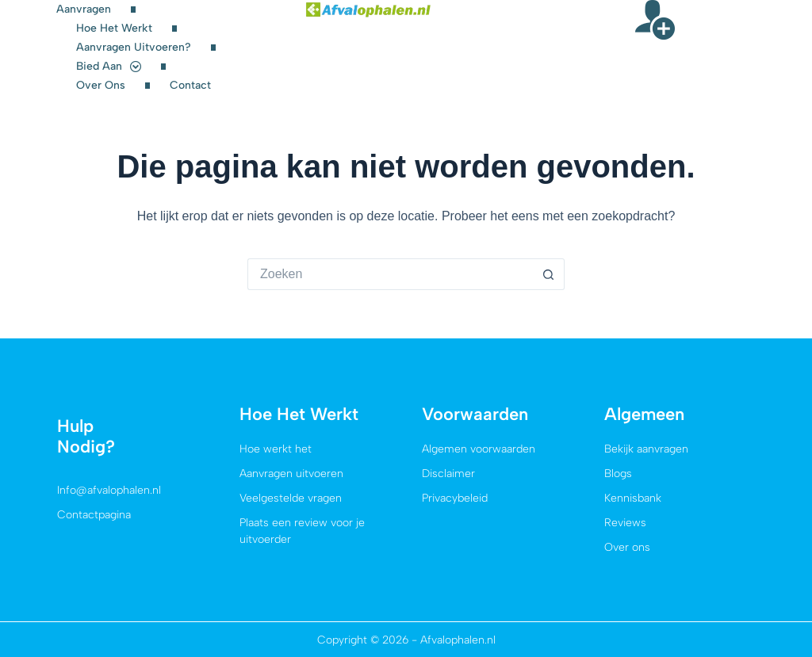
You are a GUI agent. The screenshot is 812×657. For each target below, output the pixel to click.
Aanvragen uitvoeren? (134, 47)
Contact (190, 85)
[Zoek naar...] (390, 274)
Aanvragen (84, 9)
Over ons (101, 85)
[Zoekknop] (549, 274)
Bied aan (109, 67)
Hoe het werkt (114, 28)
